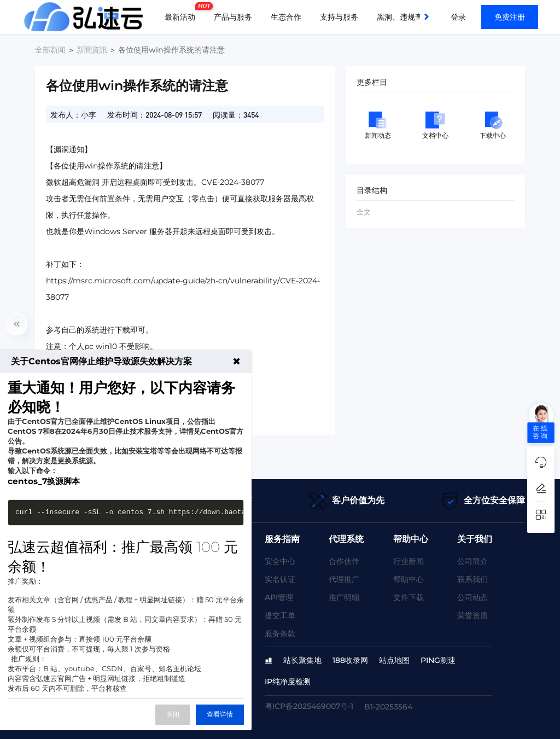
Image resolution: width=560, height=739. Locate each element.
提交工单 (280, 615)
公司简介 (472, 561)
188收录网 (350, 660)
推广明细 (344, 597)
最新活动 (183, 13)
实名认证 (280, 579)
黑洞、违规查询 (404, 17)
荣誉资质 (472, 615)
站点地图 (394, 660)
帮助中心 (409, 579)
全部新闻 (50, 50)
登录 (458, 17)
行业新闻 (409, 561)
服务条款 (280, 633)
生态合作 (286, 17)
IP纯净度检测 (288, 682)
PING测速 (438, 660)
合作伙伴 (344, 561)
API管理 (279, 597)
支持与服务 (339, 17)
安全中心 (280, 561)
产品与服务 (233, 17)
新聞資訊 (92, 50)
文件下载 (409, 597)
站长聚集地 (302, 660)
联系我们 (472, 579)
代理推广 (344, 579)
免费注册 (510, 17)
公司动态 (472, 597)
